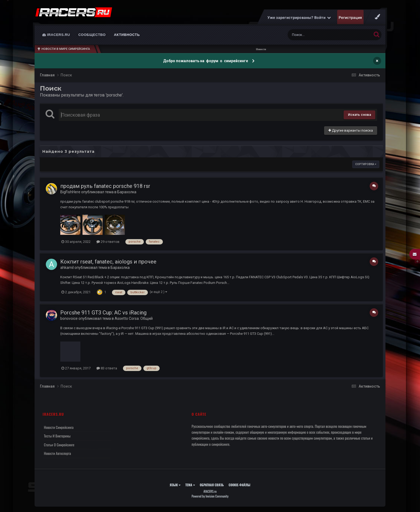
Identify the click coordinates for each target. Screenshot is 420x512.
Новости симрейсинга (59, 427)
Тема (190, 485)
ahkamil (67, 268)
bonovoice (69, 318)
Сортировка (366, 164)
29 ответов (108, 242)
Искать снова (359, 115)
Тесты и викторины (57, 436)
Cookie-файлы (239, 485)
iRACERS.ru (56, 35)
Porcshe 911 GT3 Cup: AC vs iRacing (103, 313)
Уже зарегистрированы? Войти (299, 17)
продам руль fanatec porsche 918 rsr (105, 186)
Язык (175, 485)
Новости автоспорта (57, 453)
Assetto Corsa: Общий (134, 318)
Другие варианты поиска (351, 130)
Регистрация (350, 17)
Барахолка (127, 192)
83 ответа (107, 368)
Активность (127, 35)
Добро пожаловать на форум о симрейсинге (206, 61)
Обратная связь (212, 485)
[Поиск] (320, 35)
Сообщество (92, 35)
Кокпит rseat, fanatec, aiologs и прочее (108, 262)
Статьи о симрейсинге (59, 445)
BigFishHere (70, 192)
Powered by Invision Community (210, 496)
